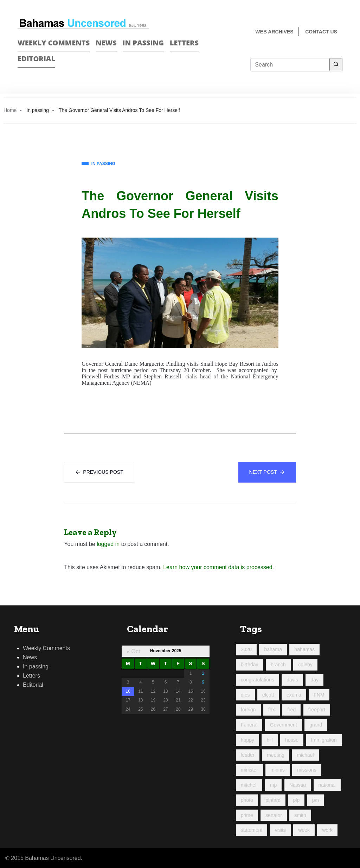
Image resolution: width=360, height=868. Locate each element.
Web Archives (274, 32)
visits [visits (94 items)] (280, 830)
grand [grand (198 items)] (316, 725)
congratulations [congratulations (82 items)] (258, 680)
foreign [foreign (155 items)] (248, 710)
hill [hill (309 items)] (269, 740)
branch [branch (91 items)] (278, 665)
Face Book (327, 55)
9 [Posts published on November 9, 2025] (203, 682)
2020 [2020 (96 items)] (246, 649)
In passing (143, 43)
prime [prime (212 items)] (247, 815)
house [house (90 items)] (292, 740)
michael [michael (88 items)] (305, 755)
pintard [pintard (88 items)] (273, 800)
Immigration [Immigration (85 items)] (324, 740)
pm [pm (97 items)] (316, 800)
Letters (184, 43)
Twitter (339, 55)
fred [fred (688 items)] (291, 710)
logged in (108, 544)
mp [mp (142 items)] (273, 785)
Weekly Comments (54, 43)
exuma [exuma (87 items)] (294, 695)
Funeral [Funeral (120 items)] (249, 725)
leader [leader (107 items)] (248, 755)
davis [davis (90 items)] (292, 680)
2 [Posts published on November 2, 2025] (203, 673)
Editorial (36, 59)
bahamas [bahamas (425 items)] (304, 649)
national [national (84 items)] (327, 785)
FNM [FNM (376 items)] (319, 695)
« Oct (133, 652)
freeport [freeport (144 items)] (317, 710)
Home (10, 110)
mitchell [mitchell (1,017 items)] (249, 785)
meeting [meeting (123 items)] (276, 755)
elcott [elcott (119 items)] (268, 695)
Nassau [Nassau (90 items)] (298, 785)
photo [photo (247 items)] (247, 800)
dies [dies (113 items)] (245, 695)
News (106, 43)
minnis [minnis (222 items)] (277, 770)
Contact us (321, 32)
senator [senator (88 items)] (274, 815)
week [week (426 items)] (304, 830)
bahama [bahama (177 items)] (273, 649)
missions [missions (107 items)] (307, 770)
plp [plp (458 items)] (297, 800)
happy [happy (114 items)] (247, 740)
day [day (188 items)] (314, 680)
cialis (191, 376)
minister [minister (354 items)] (249, 770)
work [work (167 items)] (327, 830)
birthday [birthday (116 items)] (250, 665)
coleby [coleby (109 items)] (305, 665)
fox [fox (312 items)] (272, 710)
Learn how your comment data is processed (218, 567)
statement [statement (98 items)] (252, 830)
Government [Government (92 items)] (284, 725)
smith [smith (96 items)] (300, 815)
